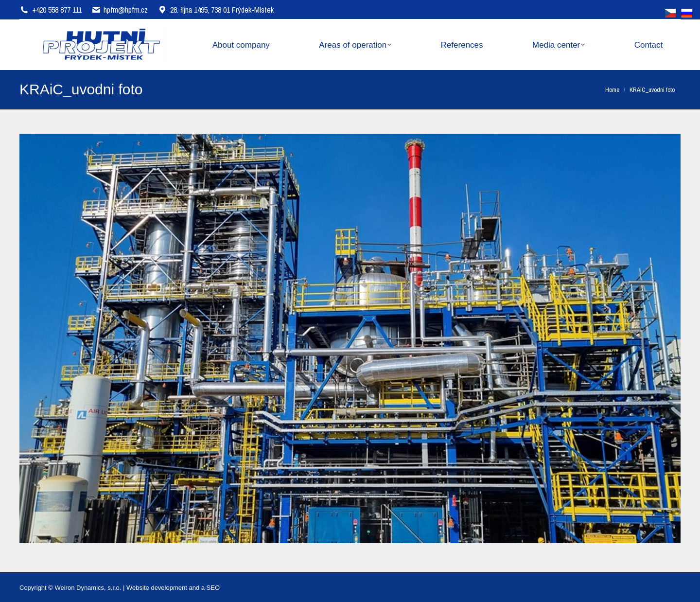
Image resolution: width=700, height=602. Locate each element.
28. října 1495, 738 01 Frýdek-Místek (216, 10)
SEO (213, 588)
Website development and (163, 588)
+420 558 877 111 (57, 10)
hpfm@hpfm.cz (126, 10)
